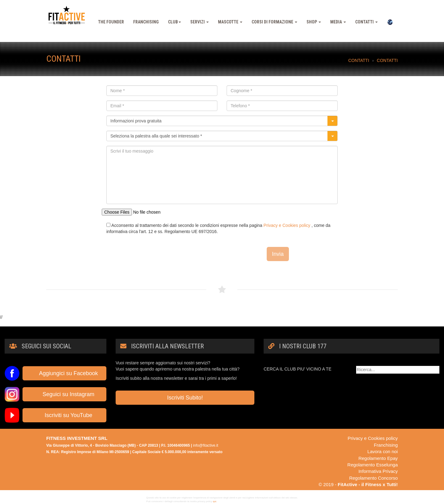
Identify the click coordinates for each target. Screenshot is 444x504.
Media (338, 22)
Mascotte (230, 22)
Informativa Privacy (378, 471)
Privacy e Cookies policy (287, 225)
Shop (314, 22)
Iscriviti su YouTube (64, 415)
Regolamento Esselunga (373, 465)
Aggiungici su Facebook (64, 373)
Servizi (199, 22)
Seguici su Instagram (64, 394)
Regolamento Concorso (373, 478)
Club (175, 22)
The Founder (111, 22)
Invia (278, 254)
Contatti (366, 22)
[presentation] (153, 253)
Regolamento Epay (378, 458)
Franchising (146, 22)
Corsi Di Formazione (274, 22)
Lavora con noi (383, 451)
